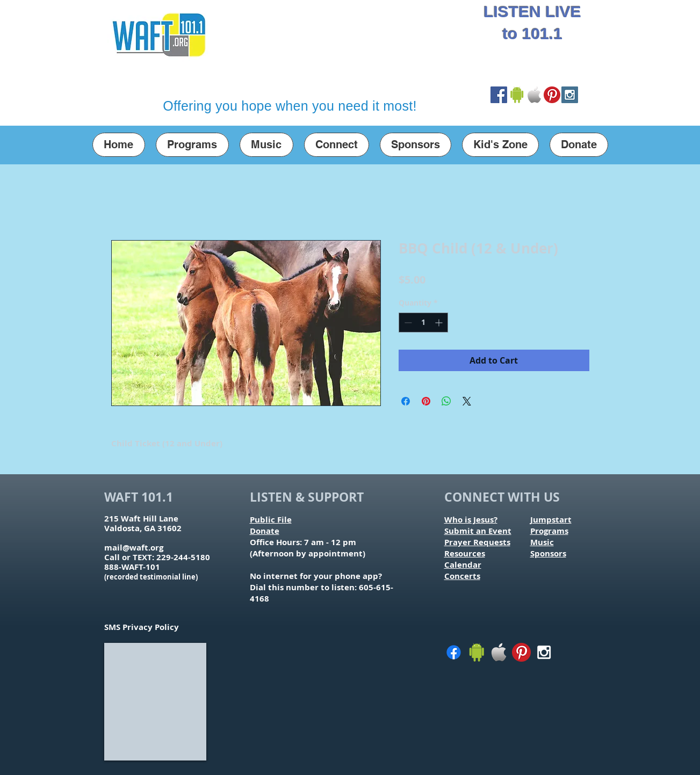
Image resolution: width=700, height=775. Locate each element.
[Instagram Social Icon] (570, 95)
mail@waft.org (134, 548)
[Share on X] (467, 401)
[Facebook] (454, 652)
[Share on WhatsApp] (446, 401)
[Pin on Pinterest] (426, 401)
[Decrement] (407, 323)
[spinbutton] (423, 323)
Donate (265, 531)
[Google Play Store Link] (517, 95)
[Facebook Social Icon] (499, 95)
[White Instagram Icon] (544, 652)
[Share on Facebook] (406, 401)
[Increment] (440, 323)
